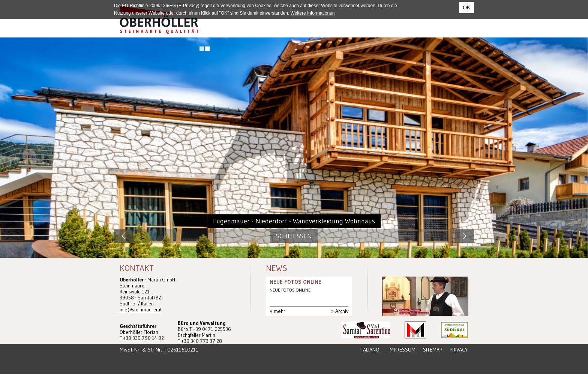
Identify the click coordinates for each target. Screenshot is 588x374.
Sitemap (433, 350)
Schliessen (294, 236)
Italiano (370, 350)
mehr (280, 311)
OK (466, 7)
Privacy (459, 350)
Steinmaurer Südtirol (159, 20)
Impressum (402, 350)
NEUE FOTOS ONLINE (295, 282)
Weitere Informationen (313, 13)
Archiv (342, 311)
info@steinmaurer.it (141, 310)
